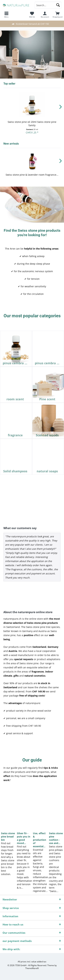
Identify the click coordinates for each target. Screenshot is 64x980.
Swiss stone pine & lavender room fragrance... (32, 175)
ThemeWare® (32, 968)
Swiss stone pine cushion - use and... (56, 838)
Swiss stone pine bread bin (8, 837)
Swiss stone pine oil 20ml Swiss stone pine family (32, 124)
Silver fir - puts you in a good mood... (24, 838)
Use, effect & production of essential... (40, 840)
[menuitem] (58, 15)
